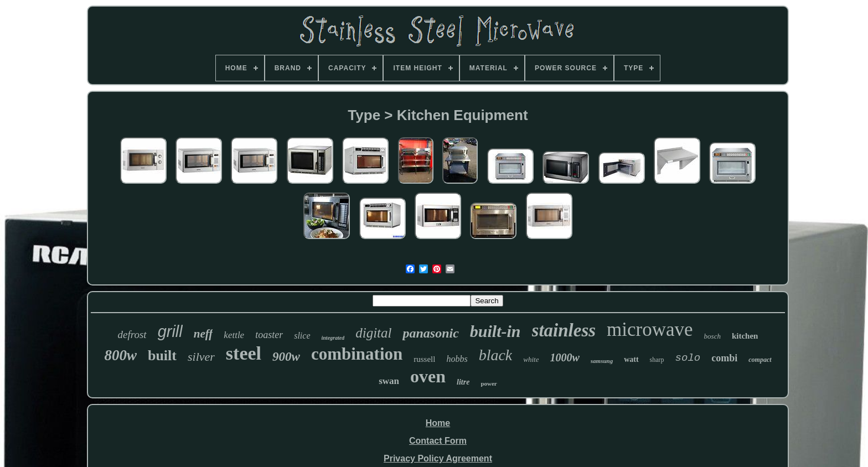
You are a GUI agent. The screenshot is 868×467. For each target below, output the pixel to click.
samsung (602, 361)
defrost (132, 334)
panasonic (430, 333)
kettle (234, 335)
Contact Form (438, 441)
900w (286, 357)
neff (203, 334)
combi (724, 358)
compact (760, 360)
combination (357, 354)
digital (373, 333)
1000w (564, 357)
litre (463, 382)
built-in (495, 331)
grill (170, 331)
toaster (269, 335)
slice (302, 336)
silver (201, 357)
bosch (712, 336)
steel (244, 353)
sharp (657, 360)
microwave (650, 330)
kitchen (745, 336)
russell (424, 359)
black (496, 355)
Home (438, 423)
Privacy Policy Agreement (438, 458)
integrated (333, 338)
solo (688, 358)
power (489, 383)
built (162, 356)
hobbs (457, 359)
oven (428, 376)
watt (631, 359)
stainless (564, 330)
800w (120, 355)
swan (389, 381)
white (531, 359)
